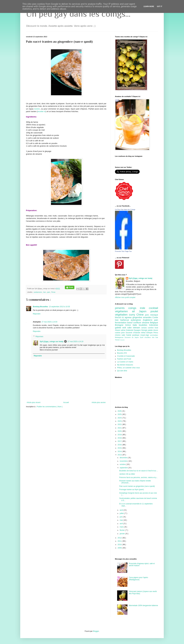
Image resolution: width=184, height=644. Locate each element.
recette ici (42, 111)
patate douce (153, 330)
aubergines (137, 320)
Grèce (129, 325)
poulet (154, 311)
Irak (157, 337)
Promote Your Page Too (123, 251)
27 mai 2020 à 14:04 (49, 322)
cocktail (153, 308)
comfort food (153, 328)
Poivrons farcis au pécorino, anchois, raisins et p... (138, 477)
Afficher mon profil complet (125, 297)
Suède (129, 335)
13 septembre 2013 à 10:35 (59, 307)
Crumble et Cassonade (126, 356)
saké (124, 335)
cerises (145, 328)
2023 (120, 421)
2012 (120, 538)
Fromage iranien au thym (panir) (132, 490)
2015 (120, 448)
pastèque (136, 335)
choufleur (148, 337)
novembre (124, 461)
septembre (124, 468)
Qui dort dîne (122, 371)
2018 (120, 438)
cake (130, 328)
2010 (120, 545)
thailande (130, 330)
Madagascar (120, 337)
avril (121, 524)
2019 (120, 435)
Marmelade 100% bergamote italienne (143, 605)
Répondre (37, 314)
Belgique (154, 323)
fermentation (121, 323)
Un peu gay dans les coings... (78, 14)
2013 (120, 455)
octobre (123, 464)
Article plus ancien (99, 402)
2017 (120, 441)
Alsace (118, 330)
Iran (45, 292)
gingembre (138, 317)
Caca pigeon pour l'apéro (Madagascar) (139, 578)
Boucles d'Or (122, 353)
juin (121, 517)
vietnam (137, 328)
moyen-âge (145, 335)
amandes (148, 317)
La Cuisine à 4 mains (125, 362)
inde (144, 308)
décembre (124, 458)
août (122, 510)
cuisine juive (120, 333)
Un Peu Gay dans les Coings (125, 209)
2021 (120, 428)
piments (122, 308)
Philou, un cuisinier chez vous (128, 368)
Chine (141, 315)
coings (134, 308)
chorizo (118, 335)
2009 (120, 548)
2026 (120, 411)
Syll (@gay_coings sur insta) (52, 342)
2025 (120, 414)
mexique (154, 315)
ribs (154, 337)
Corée (155, 317)
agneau (129, 317)
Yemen (118, 340)
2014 (120, 451)
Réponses (39, 337)
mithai (144, 333)
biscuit (118, 317)
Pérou (156, 333)
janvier (122, 534)
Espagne (137, 330)
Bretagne (120, 325)
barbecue (126, 320)
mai (121, 520)
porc (148, 315)
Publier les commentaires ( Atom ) (50, 407)
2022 (120, 424)
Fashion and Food (124, 359)
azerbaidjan (154, 335)
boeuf (130, 323)
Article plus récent (34, 402)
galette (119, 328)
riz (123, 317)
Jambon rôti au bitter (127, 474)
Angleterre (148, 320)
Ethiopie (150, 333)
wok (125, 328)
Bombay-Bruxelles (40, 307)
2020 (120, 431)
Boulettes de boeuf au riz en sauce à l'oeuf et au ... (139, 471)
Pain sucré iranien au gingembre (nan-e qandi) (137, 486)
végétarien (123, 311)
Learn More (149, 6)
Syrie (142, 337)
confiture (138, 323)
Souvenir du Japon (132, 337)
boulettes (144, 325)
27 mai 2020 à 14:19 (75, 342)
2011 (120, 541)
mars (122, 527)
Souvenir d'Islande (133, 333)
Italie (136, 325)
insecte (122, 340)
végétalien (122, 315)
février (122, 530)
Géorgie (145, 330)
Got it (160, 6)
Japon (145, 311)
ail (135, 311)
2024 (120, 418)
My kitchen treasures (125, 365)
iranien (37, 109)
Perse (53, 292)
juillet (122, 513)
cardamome (38, 292)
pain (49, 292)
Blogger (96, 631)
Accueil (66, 402)
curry (133, 315)
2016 (120, 445)
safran (123, 330)
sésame (146, 323)
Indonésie (154, 325)
